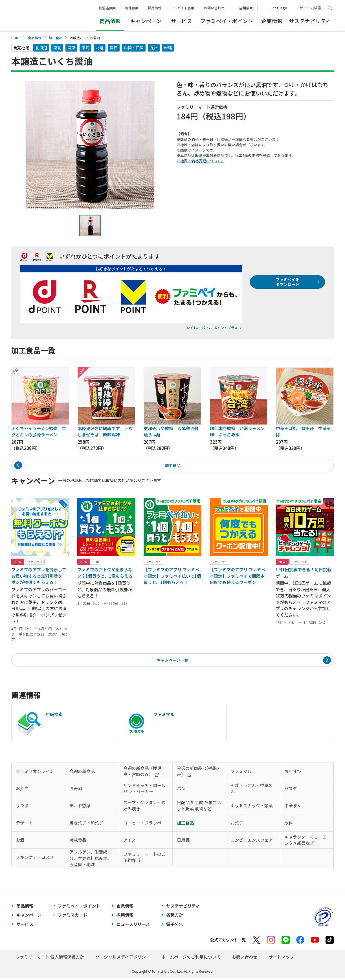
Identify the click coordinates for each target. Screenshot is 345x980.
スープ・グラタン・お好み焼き (144, 808)
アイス (129, 842)
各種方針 (175, 917)
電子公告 (175, 926)
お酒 (20, 842)
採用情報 (155, 8)
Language (279, 8)
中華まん (293, 807)
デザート (24, 825)
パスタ (291, 790)
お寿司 (76, 790)
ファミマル (241, 773)
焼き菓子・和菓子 (86, 825)
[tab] (90, 226)
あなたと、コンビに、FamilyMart (39, 16)
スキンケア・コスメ (35, 859)
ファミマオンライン (35, 773)
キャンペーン (146, 21)
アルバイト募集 (183, 8)
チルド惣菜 (80, 807)
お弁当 (22, 790)
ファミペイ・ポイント (227, 21)
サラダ (22, 807)
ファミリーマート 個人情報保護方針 (50, 959)
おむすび (293, 773)
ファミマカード (73, 917)
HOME (16, 38)
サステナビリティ (310, 21)
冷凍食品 (78, 842)
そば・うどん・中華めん (252, 790)
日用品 (183, 842)
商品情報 (35, 38)
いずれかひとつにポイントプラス (212, 327)
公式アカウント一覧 (228, 942)
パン (181, 790)
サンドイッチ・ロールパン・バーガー (144, 790)
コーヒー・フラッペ (142, 825)
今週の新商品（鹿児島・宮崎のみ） (142, 773)
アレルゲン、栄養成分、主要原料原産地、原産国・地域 (91, 860)
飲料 (289, 825)
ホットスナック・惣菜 (252, 807)
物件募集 (132, 8)
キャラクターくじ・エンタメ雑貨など (305, 842)
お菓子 (237, 825)
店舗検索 (246, 8)
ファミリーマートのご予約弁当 (144, 859)
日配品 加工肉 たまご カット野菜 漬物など (199, 808)
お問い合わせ (214, 8)
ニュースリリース (133, 926)
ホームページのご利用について (191, 959)
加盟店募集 (107, 8)
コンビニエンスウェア (252, 842)
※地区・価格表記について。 (200, 161)
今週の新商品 (82, 773)
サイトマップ (281, 959)
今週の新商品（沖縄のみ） (198, 773)
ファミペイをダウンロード (286, 283)
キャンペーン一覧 (172, 662)
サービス (182, 21)
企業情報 (272, 21)
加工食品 (56, 38)
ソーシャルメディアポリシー (123, 959)
